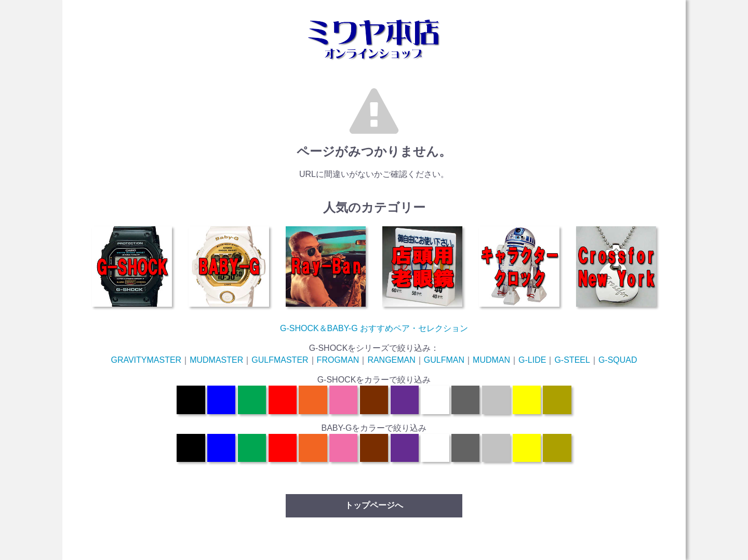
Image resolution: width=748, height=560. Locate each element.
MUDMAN (491, 360)
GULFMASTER (280, 360)
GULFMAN (444, 360)
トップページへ (374, 505)
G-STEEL (572, 360)
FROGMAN (338, 360)
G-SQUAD (618, 360)
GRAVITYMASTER (146, 360)
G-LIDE (532, 360)
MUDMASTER (216, 360)
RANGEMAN (391, 360)
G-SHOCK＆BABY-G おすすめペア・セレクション (374, 328)
